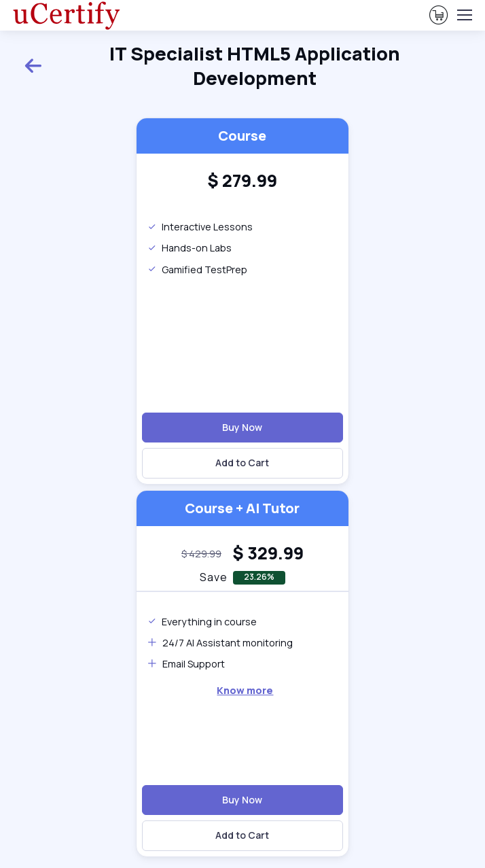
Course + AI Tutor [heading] (242, 508)
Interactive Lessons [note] (200, 227)
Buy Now (242, 427)
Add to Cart (242, 463)
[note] (201, 554)
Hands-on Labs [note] (190, 248)
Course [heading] (242, 136)
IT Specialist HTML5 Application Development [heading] (212, 66)
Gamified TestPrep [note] (197, 270)
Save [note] (214, 577)
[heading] (242, 181)
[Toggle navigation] (464, 15)
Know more (245, 690)
